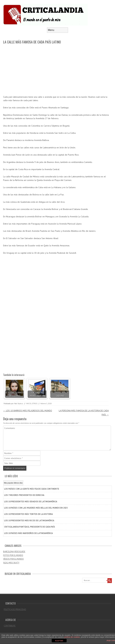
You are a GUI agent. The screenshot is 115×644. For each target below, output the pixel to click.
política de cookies (72, 637)
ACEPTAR (59, 641)
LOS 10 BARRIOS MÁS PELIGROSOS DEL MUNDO (28, 411)
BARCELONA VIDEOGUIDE (14, 552)
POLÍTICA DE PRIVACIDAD (15, 609)
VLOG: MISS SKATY (11, 563)
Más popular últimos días (13, 483)
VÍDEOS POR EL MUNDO (13, 559)
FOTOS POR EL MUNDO (13, 555)
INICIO (29, 404)
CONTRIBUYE (10, 626)
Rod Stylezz (19, 404)
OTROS (35, 404)
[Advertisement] (56, 70)
